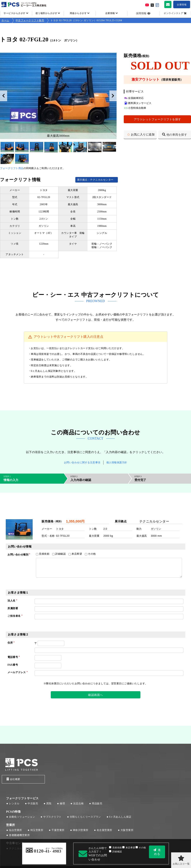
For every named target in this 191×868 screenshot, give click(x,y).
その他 (141, 848)
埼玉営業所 (37, 830)
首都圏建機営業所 (19, 835)
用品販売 (97, 804)
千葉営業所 (58, 830)
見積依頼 (115, 848)
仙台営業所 (16, 830)
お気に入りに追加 (143, 134)
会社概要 (13, 779)
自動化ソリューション (22, 817)
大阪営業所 (127, 830)
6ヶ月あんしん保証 (120, 817)
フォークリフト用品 (12, 168)
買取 (49, 804)
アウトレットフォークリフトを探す (157, 119)
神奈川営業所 (81, 830)
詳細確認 (115, 852)
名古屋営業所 (104, 830)
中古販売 (33, 804)
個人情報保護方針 (117, 463)
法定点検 (78, 804)
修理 (62, 804)
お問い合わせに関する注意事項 (82, 463)
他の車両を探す (177, 135)
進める (157, 852)
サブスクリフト (52, 817)
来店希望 (129, 848)
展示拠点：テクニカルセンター (97, 180)
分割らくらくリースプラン (85, 817)
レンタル (14, 804)
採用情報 (141, 13)
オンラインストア (173, 13)
